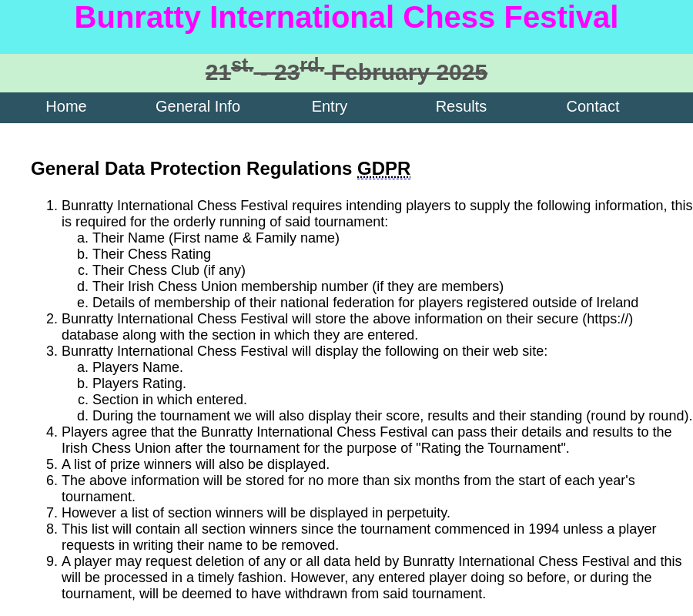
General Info (198, 106)
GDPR (384, 168)
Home (66, 106)
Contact (593, 106)
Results (462, 106)
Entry (330, 106)
